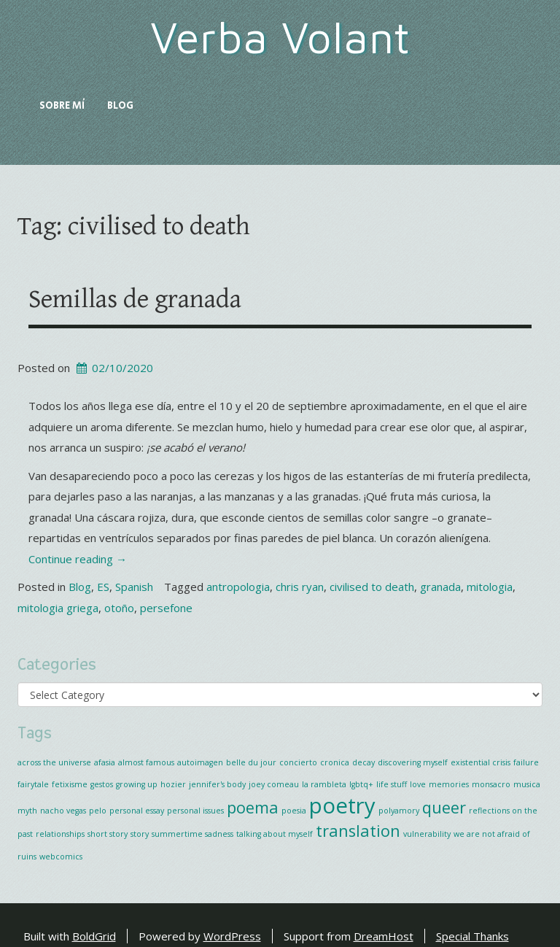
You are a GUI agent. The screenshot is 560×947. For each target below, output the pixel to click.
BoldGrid (94, 936)
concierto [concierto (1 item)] (298, 762)
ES (103, 587)
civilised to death (372, 587)
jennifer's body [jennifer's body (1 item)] (217, 784)
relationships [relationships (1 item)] (60, 834)
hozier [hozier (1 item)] (173, 784)
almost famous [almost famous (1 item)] (146, 762)
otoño (119, 608)
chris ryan (300, 587)
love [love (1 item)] (418, 784)
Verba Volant (280, 37)
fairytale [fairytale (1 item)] (33, 784)
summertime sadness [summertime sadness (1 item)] (192, 834)
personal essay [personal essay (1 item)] (137, 811)
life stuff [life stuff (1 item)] (392, 784)
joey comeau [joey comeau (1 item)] (274, 784)
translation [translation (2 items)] (358, 831)
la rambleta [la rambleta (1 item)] (324, 784)
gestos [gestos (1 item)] (102, 784)
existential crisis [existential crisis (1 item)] (481, 762)
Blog (120, 106)
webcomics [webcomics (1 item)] (61, 857)
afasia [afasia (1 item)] (105, 762)
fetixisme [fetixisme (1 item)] (70, 784)
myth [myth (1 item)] (27, 811)
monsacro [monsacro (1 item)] (491, 784)
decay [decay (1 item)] (363, 762)
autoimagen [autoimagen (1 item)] (200, 762)
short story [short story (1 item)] (108, 834)
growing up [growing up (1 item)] (137, 784)
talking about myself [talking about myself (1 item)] (275, 834)
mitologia (490, 587)
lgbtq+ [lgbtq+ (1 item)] (361, 784)
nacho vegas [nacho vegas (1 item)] (63, 811)
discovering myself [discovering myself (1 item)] (413, 762)
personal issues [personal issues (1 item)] (195, 811)
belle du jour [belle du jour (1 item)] (251, 762)
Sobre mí (62, 106)
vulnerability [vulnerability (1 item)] (427, 834)
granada (440, 587)
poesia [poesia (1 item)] (294, 811)
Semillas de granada (135, 299)
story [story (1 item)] (140, 834)
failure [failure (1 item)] (526, 762)
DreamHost (384, 936)
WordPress (232, 936)
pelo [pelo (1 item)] (98, 811)
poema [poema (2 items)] (253, 807)
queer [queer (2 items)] (444, 807)
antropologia (238, 587)
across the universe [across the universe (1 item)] (54, 762)
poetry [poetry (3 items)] (342, 805)
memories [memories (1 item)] (449, 784)
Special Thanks (472, 936)
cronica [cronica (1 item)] (335, 762)
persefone (166, 608)
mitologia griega (58, 608)
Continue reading (78, 559)
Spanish (134, 587)
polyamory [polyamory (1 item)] (399, 811)
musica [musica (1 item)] (527, 784)
